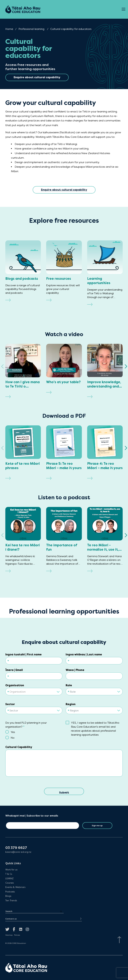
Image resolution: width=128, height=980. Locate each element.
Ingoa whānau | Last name (84, 654)
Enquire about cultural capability (64, 190)
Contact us (11, 919)
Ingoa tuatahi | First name (23, 654)
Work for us (11, 870)
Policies (17, 935)
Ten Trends (11, 900)
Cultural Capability (19, 747)
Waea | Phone (75, 670)
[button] (126, 366)
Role (69, 685)
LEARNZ (9, 878)
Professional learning (31, 29)
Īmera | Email (14, 670)
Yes (13, 732)
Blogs (8, 896)
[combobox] (34, 690)
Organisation (15, 685)
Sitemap (9, 935)
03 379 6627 (16, 848)
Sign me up (97, 826)
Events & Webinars (15, 887)
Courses (9, 883)
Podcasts (10, 892)
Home (9, 29)
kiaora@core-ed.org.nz (18, 852)
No (13, 738)
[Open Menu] (123, 9)
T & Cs (9, 874)
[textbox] (34, 692)
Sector (10, 704)
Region (71, 704)
